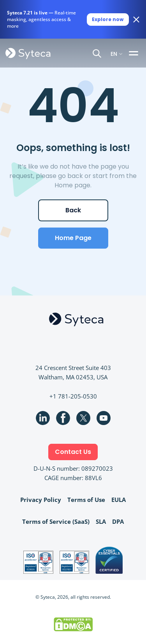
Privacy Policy (41, 500)
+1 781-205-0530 (73, 396)
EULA (119, 500)
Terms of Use (86, 500)
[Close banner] (136, 20)
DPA (118, 521)
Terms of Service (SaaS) (56, 521)
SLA (101, 521)
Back (73, 210)
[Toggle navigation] (135, 53)
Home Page (73, 238)
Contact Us (73, 452)
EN (114, 53)
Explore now (108, 19)
